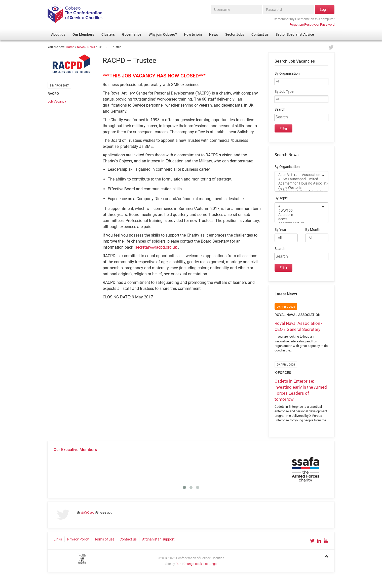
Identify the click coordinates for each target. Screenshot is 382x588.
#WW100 (298, 211)
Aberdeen (298, 215)
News (81, 47)
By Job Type (284, 92)
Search (280, 109)
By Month (313, 230)
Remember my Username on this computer (302, 19)
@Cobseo (88, 513)
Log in (325, 10)
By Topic (281, 198)
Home (70, 47)
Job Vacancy (57, 101)
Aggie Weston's (298, 188)
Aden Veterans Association (298, 175)
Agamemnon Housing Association (298, 183)
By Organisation (287, 74)
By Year (280, 230)
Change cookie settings (200, 564)
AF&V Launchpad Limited (298, 179)
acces (298, 219)
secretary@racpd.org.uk (156, 247)
